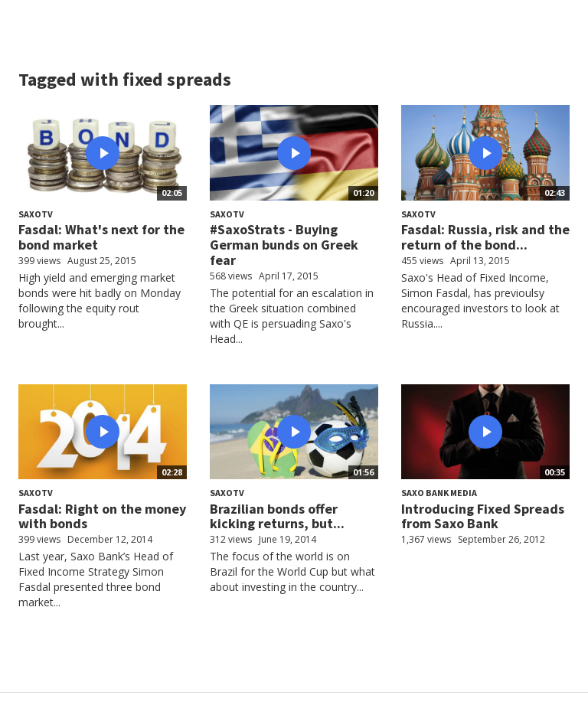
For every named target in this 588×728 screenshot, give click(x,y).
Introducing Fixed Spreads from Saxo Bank (483, 516)
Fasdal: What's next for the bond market (101, 237)
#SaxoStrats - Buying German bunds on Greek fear (284, 245)
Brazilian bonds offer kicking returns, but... (277, 516)
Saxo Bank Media (439, 493)
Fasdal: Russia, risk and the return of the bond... (485, 237)
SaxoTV (36, 214)
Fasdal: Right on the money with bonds (102, 516)
